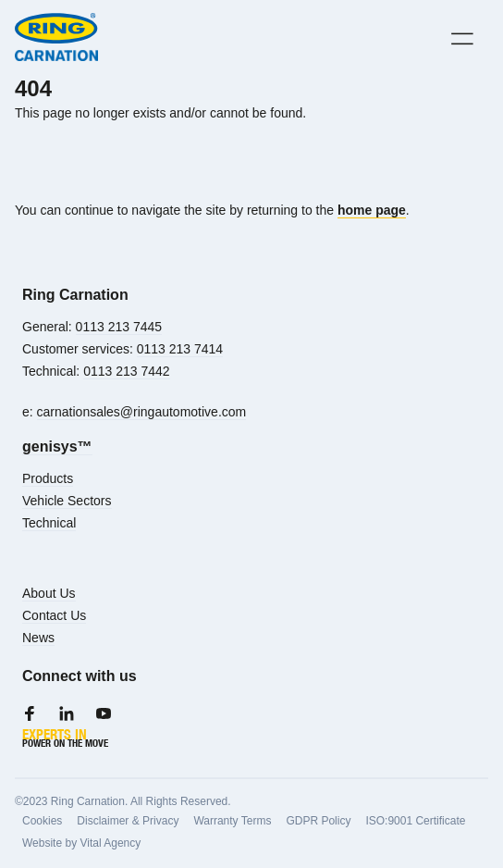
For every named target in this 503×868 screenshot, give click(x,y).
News (38, 638)
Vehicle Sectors (67, 501)
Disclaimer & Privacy (128, 821)
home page (372, 210)
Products (48, 478)
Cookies (42, 821)
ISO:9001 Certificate (415, 821)
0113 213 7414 (180, 349)
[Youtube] (104, 713)
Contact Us (54, 615)
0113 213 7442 (126, 371)
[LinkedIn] (67, 713)
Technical (49, 523)
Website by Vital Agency (81, 843)
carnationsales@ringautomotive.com (142, 412)
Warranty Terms (232, 821)
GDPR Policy (318, 821)
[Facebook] (30, 713)
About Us (49, 593)
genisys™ (57, 446)
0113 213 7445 (119, 327)
